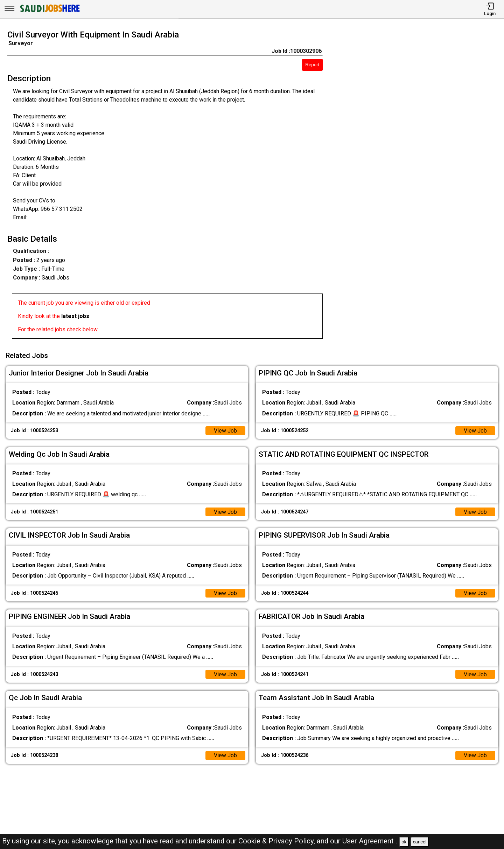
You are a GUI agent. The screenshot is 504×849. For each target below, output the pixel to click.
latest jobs (75, 316)
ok (404, 842)
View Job (225, 431)
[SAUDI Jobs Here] (49, 12)
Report (312, 65)
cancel (420, 842)
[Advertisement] (420, 186)
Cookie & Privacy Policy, (278, 841)
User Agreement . (370, 841)
